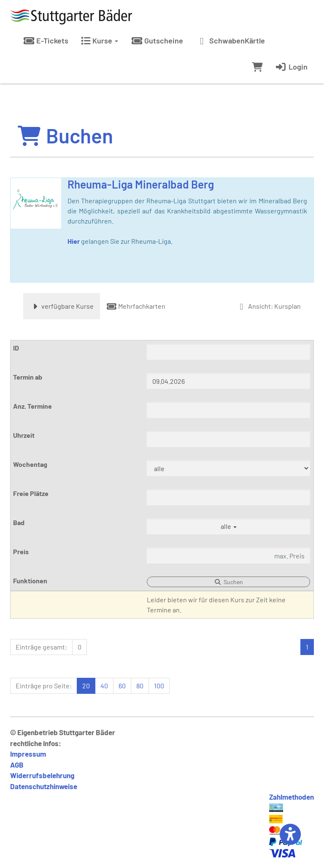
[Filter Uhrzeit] (228, 439)
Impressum (28, 754)
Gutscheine (157, 40)
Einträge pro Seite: (44, 686)
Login (291, 67)
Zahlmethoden (292, 797)
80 (140, 686)
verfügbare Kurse (62, 306)
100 (159, 686)
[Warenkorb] (257, 67)
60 (122, 686)
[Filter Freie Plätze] (228, 497)
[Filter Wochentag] (228, 468)
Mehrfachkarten (136, 306)
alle (229, 526)
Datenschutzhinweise (44, 786)
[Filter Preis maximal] (228, 555)
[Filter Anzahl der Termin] (228, 410)
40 (104, 686)
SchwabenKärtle (230, 40)
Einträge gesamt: (41, 647)
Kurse (100, 40)
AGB (17, 765)
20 (86, 686)
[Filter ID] (228, 352)
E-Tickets (46, 40)
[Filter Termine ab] (228, 381)
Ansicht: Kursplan (269, 306)
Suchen (229, 582)
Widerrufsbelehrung (42, 775)
